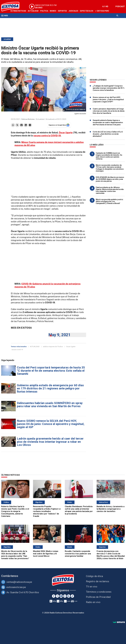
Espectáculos (87, 11)
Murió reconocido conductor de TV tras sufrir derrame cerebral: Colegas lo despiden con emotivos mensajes (110, 168)
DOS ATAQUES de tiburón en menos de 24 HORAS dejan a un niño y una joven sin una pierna (110, 179)
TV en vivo (92, 587)
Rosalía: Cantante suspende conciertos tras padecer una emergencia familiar (78, 554)
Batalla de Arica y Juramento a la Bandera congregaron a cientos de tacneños (111, 509)
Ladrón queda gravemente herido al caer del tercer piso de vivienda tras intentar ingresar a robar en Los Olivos (50, 442)
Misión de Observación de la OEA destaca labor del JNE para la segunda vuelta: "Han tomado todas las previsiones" (15, 555)
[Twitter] (57, 596)
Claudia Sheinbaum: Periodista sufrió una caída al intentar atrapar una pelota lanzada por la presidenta (79, 510)
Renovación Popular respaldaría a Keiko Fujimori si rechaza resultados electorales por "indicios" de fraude (47, 511)
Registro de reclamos (98, 581)
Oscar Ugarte (71, 347)
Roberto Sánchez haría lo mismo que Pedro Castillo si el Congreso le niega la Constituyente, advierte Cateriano (15, 511)
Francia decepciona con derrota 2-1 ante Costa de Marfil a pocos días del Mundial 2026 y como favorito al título (111, 555)
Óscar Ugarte (66, 133)
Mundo (53, 11)
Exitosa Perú (103, 11)
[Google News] (69, 596)
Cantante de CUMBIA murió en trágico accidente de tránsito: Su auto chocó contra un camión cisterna (109, 156)
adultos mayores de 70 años (53, 347)
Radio (24, 20)
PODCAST (120, 6)
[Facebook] (54, 596)
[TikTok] (72, 596)
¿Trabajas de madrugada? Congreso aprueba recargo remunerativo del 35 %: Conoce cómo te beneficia (109, 88)
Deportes (62, 11)
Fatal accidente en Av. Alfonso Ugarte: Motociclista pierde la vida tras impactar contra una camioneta (110, 190)
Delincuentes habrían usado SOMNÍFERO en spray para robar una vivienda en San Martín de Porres (50, 405)
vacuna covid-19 (17, 350)
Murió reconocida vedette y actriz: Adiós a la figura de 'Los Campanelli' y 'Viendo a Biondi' (110, 201)
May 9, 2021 (59, 335)
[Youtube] (61, 596)
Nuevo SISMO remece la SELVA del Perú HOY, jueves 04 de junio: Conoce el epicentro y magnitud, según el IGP (51, 424)
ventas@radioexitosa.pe (19, 582)
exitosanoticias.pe (16, 587)
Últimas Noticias (18, 11)
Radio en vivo (93, 602)
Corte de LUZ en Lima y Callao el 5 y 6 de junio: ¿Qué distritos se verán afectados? (108, 134)
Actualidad (33, 11)
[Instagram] (65, 596)
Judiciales (73, 11)
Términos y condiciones (99, 592)
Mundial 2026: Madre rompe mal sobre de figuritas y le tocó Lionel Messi (46, 554)
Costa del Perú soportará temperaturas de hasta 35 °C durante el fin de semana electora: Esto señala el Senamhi (51, 371)
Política (44, 11)
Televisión (15, 20)
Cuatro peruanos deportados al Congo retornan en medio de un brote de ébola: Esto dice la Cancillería (109, 111)
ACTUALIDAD (35, 347)
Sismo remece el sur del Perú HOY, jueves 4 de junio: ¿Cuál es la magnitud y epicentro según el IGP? (108, 99)
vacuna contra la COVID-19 (47, 136)
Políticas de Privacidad (98, 597)
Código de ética (94, 576)
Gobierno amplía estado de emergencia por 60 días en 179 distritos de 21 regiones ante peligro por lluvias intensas (50, 388)
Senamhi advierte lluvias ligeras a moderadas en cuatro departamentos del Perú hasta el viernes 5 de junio (108, 122)
